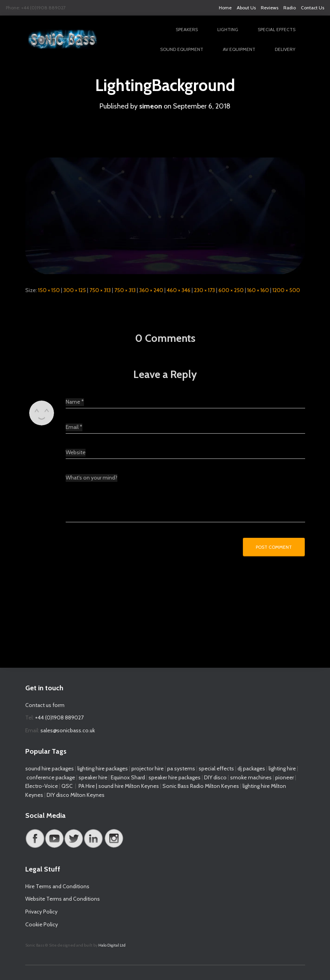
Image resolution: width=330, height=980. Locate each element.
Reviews (270, 8)
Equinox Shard (128, 777)
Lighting (228, 29)
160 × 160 (258, 290)
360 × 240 (151, 290)
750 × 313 (100, 290)
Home (225, 8)
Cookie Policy (42, 924)
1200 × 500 (286, 290)
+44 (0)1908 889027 (59, 717)
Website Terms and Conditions (63, 899)
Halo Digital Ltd (112, 945)
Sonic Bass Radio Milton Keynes (201, 786)
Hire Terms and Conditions (57, 886)
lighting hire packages (103, 768)
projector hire (147, 768)
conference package (51, 777)
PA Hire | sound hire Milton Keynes (119, 786)
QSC (67, 786)
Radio (290, 8)
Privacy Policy (41, 912)
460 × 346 (179, 290)
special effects (216, 768)
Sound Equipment (182, 49)
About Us (246, 8)
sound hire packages (50, 768)
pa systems (181, 768)
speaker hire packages (175, 777)
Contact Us (313, 8)
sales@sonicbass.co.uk (68, 730)
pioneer (285, 777)
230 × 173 (204, 290)
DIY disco (215, 777)
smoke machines (251, 777)
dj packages (251, 768)
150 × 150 (49, 290)
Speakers (187, 29)
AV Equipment (239, 49)
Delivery (285, 49)
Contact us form (45, 705)
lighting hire (282, 768)
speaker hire (93, 777)
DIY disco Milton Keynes (76, 795)
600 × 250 (231, 290)
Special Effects (277, 29)
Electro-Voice (42, 786)
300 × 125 (75, 290)
